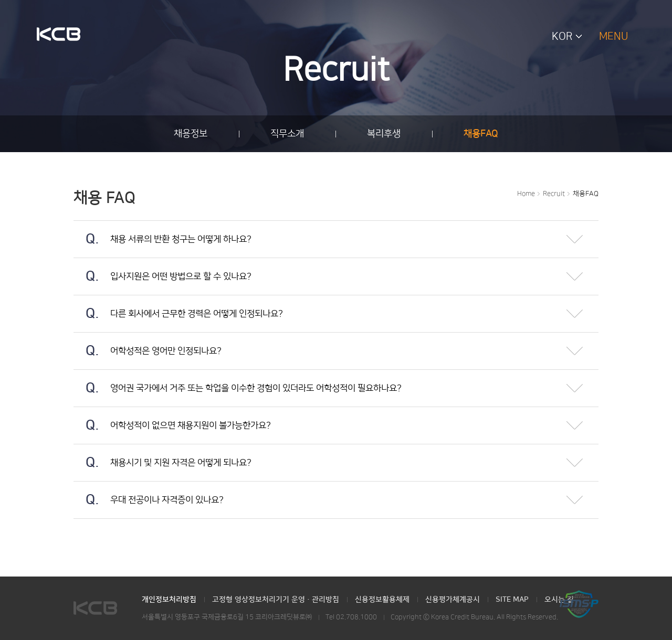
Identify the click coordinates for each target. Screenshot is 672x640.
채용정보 (191, 134)
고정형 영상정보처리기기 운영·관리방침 (276, 600)
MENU (613, 36)
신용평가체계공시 (453, 600)
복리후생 (384, 134)
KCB (59, 35)
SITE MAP (512, 600)
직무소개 (287, 134)
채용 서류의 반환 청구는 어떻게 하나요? (162, 232)
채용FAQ (481, 134)
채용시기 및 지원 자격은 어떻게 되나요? (162, 456)
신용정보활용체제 (382, 600)
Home (526, 194)
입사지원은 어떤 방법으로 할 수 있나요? (162, 270)
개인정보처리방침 (169, 600)
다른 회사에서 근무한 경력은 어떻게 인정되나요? (178, 307)
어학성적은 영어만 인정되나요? (148, 344)
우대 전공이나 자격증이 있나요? (149, 493)
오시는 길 (559, 600)
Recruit (554, 194)
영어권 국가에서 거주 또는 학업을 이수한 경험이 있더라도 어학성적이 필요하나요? (238, 381)
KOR (562, 36)
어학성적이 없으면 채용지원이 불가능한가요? (172, 419)
